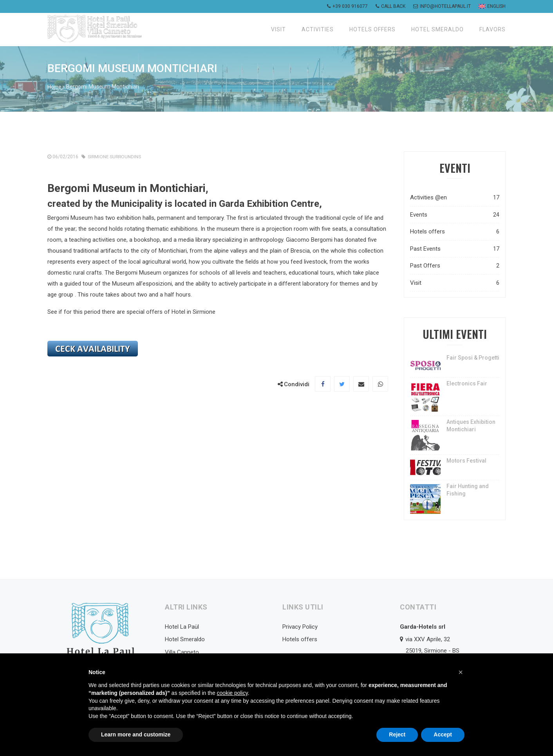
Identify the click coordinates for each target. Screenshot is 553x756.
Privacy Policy (300, 626)
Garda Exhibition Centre (269, 203)
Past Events (455, 249)
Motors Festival (466, 460)
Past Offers (455, 265)
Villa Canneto (182, 652)
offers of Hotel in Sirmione (181, 311)
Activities (318, 29)
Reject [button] (397, 734)
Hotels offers (372, 29)
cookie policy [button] (232, 693)
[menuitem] (491, 6)
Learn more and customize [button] (136, 734)
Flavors (492, 29)
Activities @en (455, 197)
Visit (278, 29)
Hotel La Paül (182, 626)
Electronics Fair (467, 383)
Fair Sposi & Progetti (473, 357)
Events (455, 214)
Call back (390, 6)
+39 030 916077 (347, 6)
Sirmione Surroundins (115, 156)
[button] (461, 672)
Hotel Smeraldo (437, 29)
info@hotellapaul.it (442, 6)
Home (55, 87)
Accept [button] (443, 734)
